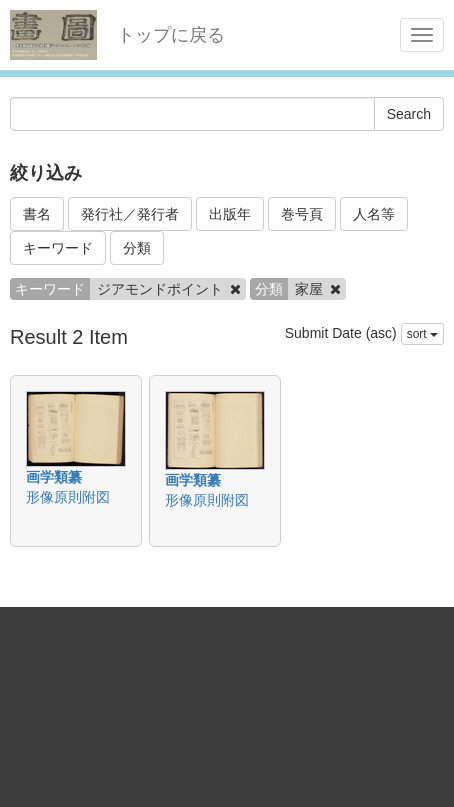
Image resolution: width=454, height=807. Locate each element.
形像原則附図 (68, 497)
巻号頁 (302, 214)
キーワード (58, 248)
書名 (37, 214)
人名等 (374, 214)
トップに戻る (171, 35)
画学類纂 (54, 477)
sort (422, 334)
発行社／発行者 (130, 214)
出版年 (230, 214)
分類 (137, 248)
